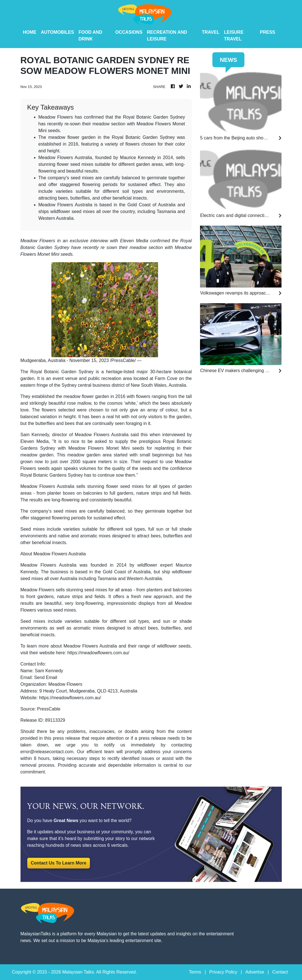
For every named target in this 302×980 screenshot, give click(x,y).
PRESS (267, 32)
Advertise (255, 972)
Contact (280, 972)
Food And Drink (90, 36)
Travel (211, 32)
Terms (195, 972)
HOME (30, 32)
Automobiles (58, 32)
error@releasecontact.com (47, 752)
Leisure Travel (234, 36)
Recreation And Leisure (167, 36)
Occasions (129, 32)
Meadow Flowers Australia (49, 565)
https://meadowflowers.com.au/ (98, 653)
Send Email (46, 677)
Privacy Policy (223, 972)
